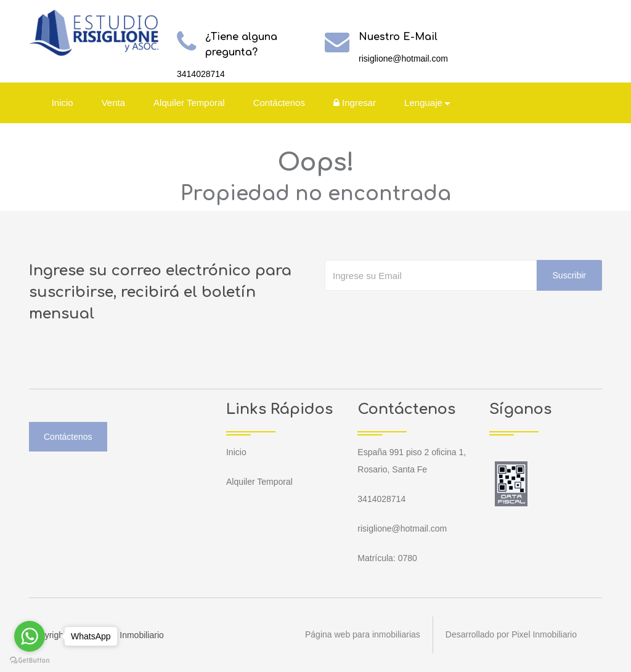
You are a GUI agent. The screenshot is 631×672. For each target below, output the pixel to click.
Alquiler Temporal (189, 103)
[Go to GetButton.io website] (30, 660)
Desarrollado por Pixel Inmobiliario (511, 635)
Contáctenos (279, 103)
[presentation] (418, 315)
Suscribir (569, 275)
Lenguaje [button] (423, 103)
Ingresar (355, 103)
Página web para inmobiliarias (363, 635)
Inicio (63, 103)
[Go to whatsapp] (30, 636)
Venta (113, 103)
